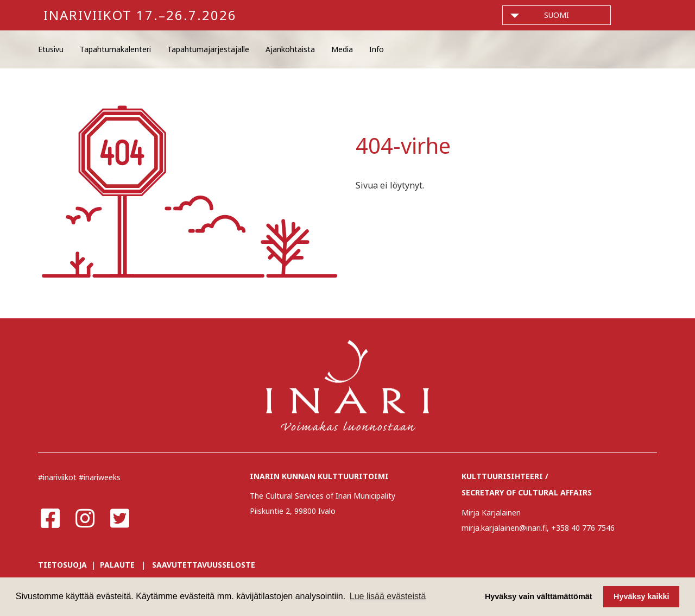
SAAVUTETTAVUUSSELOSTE (204, 565)
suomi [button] (557, 15)
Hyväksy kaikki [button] (641, 596)
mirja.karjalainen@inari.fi (504, 528)
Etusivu (51, 49)
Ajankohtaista (290, 49)
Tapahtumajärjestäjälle (208, 49)
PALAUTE (117, 565)
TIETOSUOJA (62, 565)
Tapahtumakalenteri (115, 49)
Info (377, 49)
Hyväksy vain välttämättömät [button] (539, 596)
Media (342, 49)
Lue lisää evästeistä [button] (388, 596)
